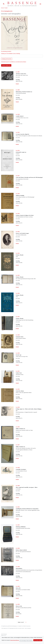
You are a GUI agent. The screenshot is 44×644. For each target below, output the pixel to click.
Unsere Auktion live (6, 65)
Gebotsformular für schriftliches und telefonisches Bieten (14, 62)
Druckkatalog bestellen (6, 51)
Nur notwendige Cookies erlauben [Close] (26, 641)
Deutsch (3, 8)
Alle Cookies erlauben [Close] (38, 640)
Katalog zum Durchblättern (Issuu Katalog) (11, 54)
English (6, 8)
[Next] (26, 622)
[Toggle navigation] (40, 4)
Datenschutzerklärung (15, 640)
